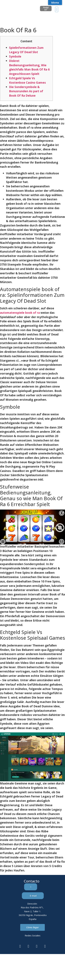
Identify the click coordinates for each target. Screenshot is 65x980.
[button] (57, 9)
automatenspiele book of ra (20, 313)
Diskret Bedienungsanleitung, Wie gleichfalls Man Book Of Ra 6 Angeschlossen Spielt (29, 67)
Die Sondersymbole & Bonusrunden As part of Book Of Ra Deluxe (26, 91)
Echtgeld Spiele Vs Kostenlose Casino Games (27, 80)
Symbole (15, 56)
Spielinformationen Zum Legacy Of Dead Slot (26, 50)
